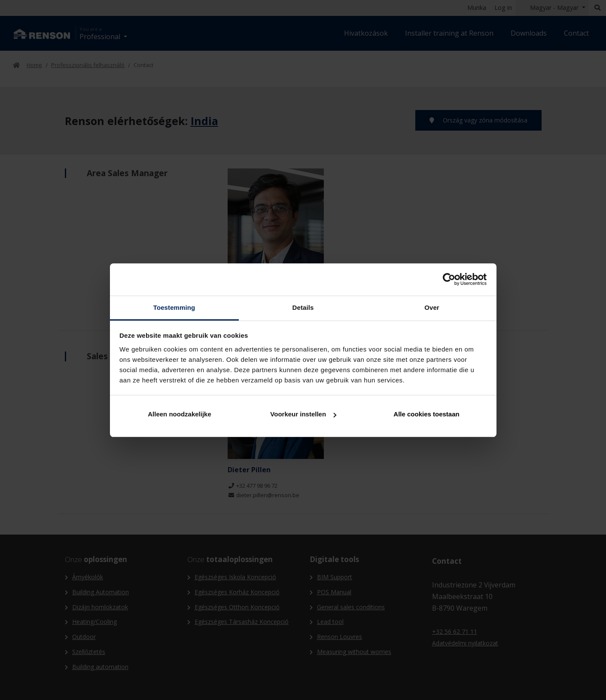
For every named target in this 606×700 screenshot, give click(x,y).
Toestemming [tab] (174, 307)
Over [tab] (432, 307)
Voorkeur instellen (303, 414)
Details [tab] (303, 307)
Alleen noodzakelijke (180, 414)
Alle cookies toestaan (426, 414)
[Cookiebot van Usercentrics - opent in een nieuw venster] (449, 279)
